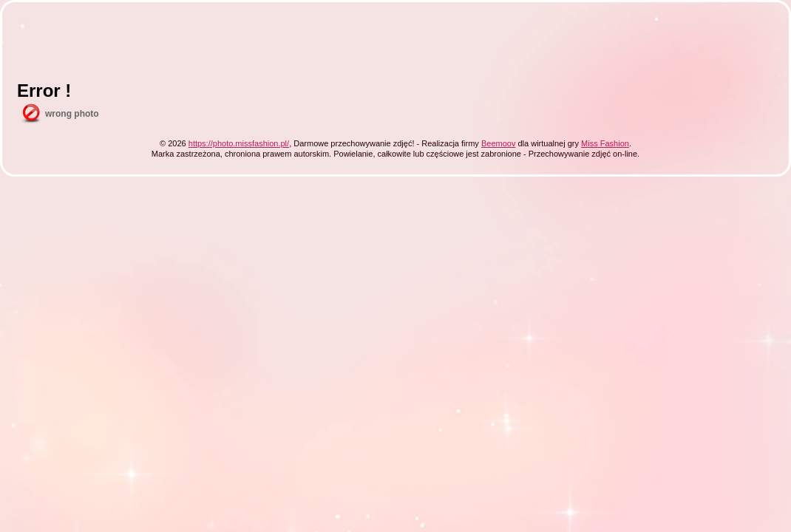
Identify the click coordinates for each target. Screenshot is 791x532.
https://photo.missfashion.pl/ (239, 143)
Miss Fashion (605, 143)
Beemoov (498, 143)
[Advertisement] (286, 50)
